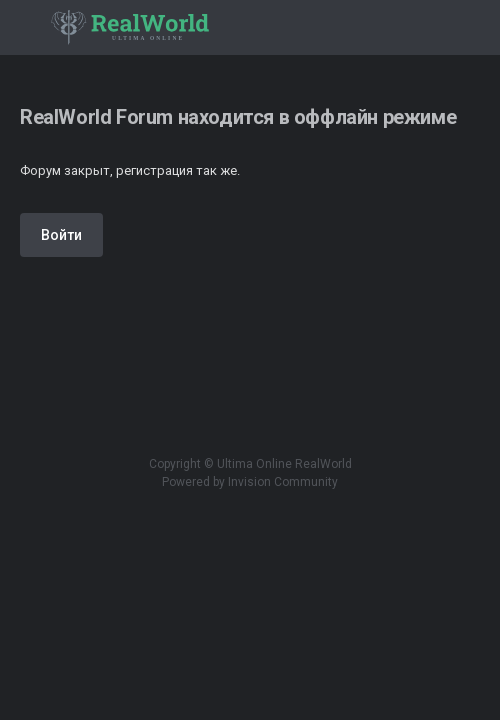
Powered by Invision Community (250, 482)
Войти (61, 235)
